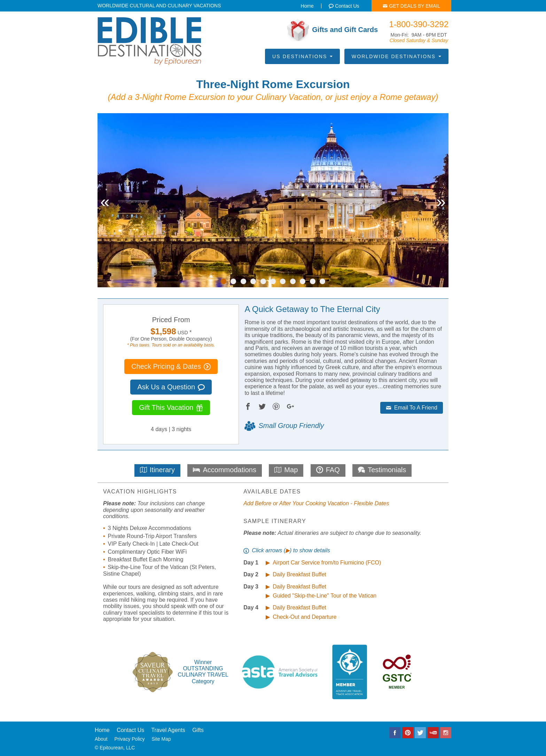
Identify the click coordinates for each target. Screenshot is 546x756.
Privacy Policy (129, 739)
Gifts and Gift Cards (332, 30)
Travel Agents (168, 730)
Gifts (198, 730)
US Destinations (302, 56)
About (101, 739)
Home (102, 730)
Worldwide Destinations (396, 56)
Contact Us (130, 730)
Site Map (161, 739)
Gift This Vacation (171, 407)
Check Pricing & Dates (171, 366)
